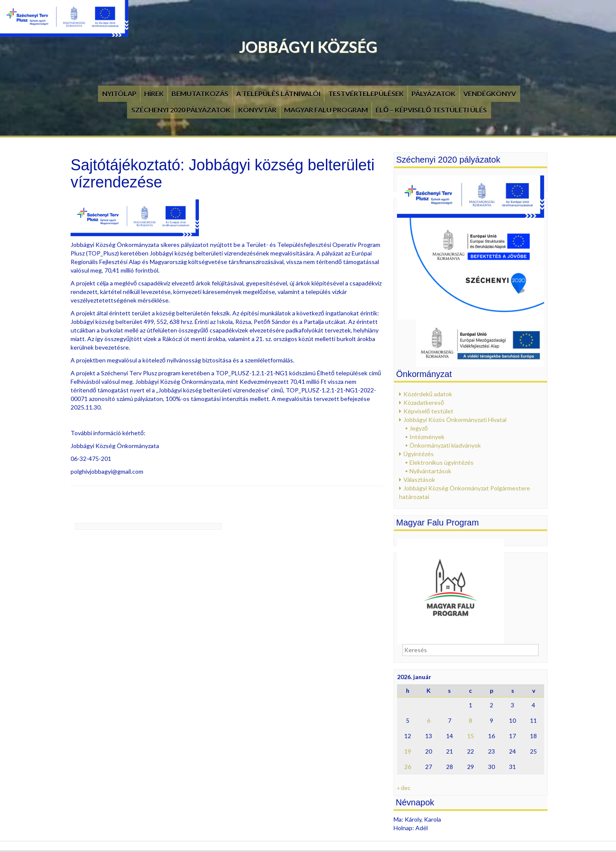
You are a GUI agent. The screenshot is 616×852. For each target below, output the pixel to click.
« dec (404, 788)
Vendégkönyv (490, 94)
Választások (419, 479)
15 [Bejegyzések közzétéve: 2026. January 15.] (471, 736)
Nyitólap (119, 94)
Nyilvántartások (430, 471)
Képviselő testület (428, 411)
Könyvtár (257, 110)
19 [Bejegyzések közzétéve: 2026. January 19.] (408, 751)
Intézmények (427, 437)
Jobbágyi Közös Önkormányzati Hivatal (455, 420)
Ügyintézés (419, 454)
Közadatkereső (424, 402)
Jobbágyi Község (308, 47)
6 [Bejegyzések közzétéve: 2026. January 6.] (429, 720)
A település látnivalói (278, 94)
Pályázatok (434, 94)
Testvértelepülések (366, 94)
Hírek (154, 94)
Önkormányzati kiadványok (445, 445)
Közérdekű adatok (428, 394)
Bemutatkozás (200, 94)
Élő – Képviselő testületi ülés (431, 110)
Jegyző (419, 428)
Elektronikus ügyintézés (441, 462)
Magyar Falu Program (326, 110)
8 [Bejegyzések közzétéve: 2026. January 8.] (471, 720)
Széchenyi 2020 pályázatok (181, 110)
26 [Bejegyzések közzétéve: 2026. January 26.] (408, 767)
